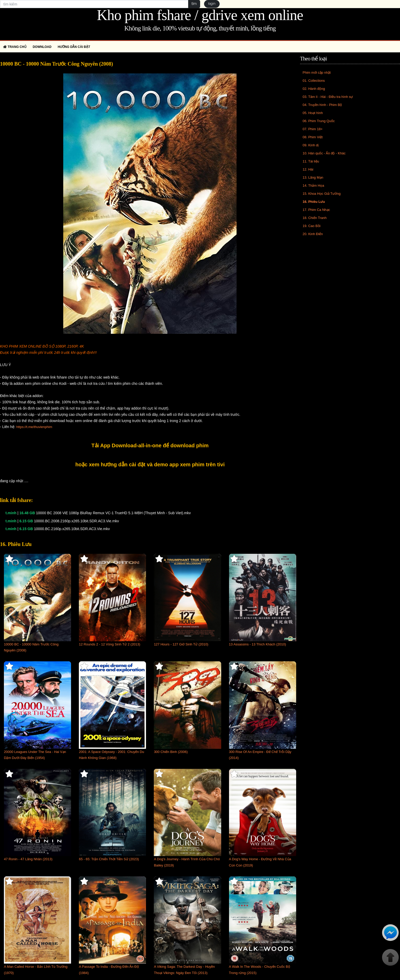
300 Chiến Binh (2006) (171, 752)
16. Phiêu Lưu (314, 202)
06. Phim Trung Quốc (319, 121)
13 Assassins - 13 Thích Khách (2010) (258, 644)
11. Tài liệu (311, 161)
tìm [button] (193, 4)
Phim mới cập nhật (317, 73)
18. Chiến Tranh (315, 218)
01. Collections (314, 81)
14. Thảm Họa (313, 186)
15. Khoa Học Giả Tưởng (322, 194)
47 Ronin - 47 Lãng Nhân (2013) (28, 859)
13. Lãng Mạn (313, 177)
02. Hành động (314, 89)
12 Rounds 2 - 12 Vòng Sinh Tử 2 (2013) (110, 644)
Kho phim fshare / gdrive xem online (200, 15)
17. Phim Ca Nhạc (316, 210)
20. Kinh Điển (313, 234)
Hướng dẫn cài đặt (74, 47)
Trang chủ (15, 47)
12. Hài (308, 169)
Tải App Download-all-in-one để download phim (150, 445)
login (212, 4)
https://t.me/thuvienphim (34, 427)
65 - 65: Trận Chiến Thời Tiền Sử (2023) (109, 859)
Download (42, 47)
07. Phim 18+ (313, 129)
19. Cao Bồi (312, 226)
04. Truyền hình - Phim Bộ (322, 105)
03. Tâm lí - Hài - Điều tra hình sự (328, 97)
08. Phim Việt (313, 137)
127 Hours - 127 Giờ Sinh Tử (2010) (181, 644)
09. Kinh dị (311, 145)
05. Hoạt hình (313, 113)
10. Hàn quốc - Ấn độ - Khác (324, 153)
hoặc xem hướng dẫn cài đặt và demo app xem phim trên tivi (150, 464)
